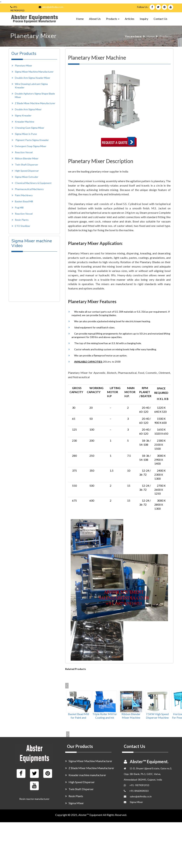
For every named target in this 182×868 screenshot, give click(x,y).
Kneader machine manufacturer (86, 775)
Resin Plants (22, 220)
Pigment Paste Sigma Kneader (32, 140)
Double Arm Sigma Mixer (28, 109)
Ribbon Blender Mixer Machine (131, 716)
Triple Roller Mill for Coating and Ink (105, 716)
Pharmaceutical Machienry (29, 189)
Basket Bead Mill (24, 201)
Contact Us (160, 19)
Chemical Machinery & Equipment (33, 183)
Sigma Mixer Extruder (27, 177)
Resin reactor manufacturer (34, 799)
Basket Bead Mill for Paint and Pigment (78, 717)
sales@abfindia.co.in (52, 7)
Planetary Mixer (23, 65)
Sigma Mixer (75, 803)
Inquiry (144, 19)
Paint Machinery (24, 195)
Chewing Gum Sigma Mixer (30, 128)
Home (80, 19)
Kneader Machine (25, 122)
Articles (130, 19)
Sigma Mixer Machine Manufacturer (34, 72)
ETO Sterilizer (23, 226)
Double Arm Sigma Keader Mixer (33, 78)
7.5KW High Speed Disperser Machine (157, 716)
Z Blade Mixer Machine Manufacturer (35, 103)
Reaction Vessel (24, 152)
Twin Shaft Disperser (26, 165)
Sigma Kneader (23, 115)
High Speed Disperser (27, 171)
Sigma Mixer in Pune (26, 134)
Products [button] (113, 19)
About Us (95, 19)
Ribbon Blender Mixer (27, 158)
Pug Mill (19, 207)
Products (166, 36)
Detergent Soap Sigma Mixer (31, 146)
